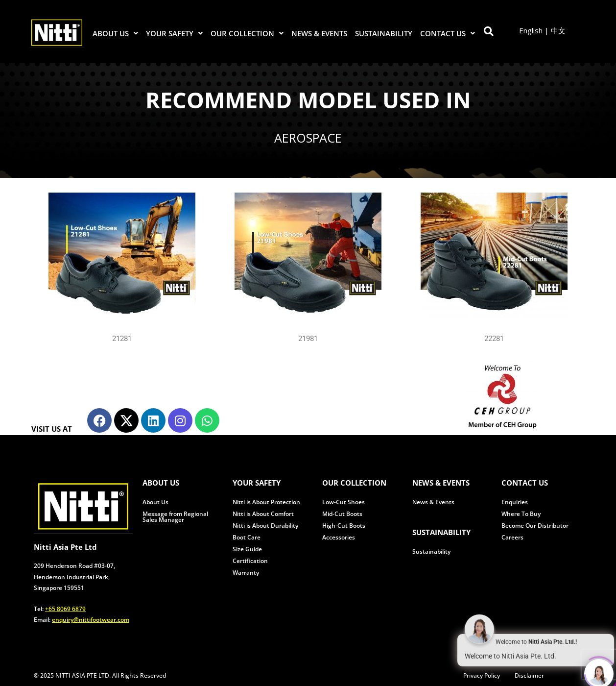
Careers (512, 537)
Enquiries (515, 502)
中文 (558, 30)
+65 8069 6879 (65, 609)
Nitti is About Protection (266, 502)
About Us (155, 502)
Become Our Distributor (535, 526)
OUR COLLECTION (247, 33)
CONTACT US (448, 33)
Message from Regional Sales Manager (175, 517)
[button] (116, 34)
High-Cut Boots (344, 526)
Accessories (339, 537)
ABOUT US (115, 33)
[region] (308, 120)
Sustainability (431, 551)
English (531, 30)
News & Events (433, 502)
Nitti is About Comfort (263, 514)
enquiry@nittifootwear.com (91, 620)
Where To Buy (521, 514)
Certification (250, 561)
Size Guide (247, 549)
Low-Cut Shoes (344, 502)
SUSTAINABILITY (384, 33)
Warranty (246, 573)
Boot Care (247, 537)
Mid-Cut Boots (342, 514)
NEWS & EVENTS (319, 33)
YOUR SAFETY (174, 33)
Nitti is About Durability (265, 526)
